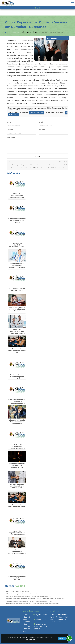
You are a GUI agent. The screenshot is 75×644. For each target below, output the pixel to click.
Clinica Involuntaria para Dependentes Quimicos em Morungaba (17, 487)
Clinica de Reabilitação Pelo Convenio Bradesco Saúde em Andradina (17, 448)
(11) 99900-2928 (37, 113)
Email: (42, 122)
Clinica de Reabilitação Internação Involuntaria (21, 599)
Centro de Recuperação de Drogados (18, 591)
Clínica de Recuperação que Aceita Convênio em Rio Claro (17, 332)
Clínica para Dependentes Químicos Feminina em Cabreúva (17, 553)
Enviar (38, 157)
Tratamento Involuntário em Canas (17, 506)
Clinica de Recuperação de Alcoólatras (18, 604)
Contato (27, 626)
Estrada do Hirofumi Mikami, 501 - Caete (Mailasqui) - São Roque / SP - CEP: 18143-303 (59, 618)
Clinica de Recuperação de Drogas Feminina (45, 604)
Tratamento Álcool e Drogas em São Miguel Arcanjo (17, 309)
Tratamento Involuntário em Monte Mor (17, 351)
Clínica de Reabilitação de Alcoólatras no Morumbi (17, 578)
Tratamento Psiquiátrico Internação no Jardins (17, 245)
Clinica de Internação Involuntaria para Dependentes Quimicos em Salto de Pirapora (17, 424)
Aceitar (62, 638)
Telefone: (10, 130)
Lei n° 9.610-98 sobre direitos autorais (56, 168)
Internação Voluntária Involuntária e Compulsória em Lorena (17, 466)
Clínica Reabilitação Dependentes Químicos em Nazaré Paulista (17, 266)
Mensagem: (11, 137)
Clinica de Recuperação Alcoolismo (17, 601)
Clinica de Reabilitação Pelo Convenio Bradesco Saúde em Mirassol (17, 402)
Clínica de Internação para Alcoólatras (18, 596)
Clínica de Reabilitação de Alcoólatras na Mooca (17, 220)
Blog (25, 624)
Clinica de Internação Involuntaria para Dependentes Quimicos (25, 594)
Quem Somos (26, 618)
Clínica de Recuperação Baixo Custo (41, 601)
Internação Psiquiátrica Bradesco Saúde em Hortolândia (17, 533)
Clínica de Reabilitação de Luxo (41, 596)
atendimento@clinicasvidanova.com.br (40, 626)
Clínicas (27, 622)
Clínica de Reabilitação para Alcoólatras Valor (51, 599)
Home (26, 615)
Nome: (9, 122)
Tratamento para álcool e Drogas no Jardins (17, 377)
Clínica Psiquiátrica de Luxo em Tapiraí (17, 289)
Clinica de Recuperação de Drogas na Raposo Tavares (17, 197)
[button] (72, 3)
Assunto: (43, 130)
